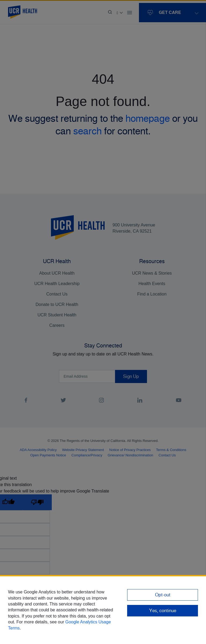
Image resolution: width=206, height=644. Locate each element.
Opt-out (163, 595)
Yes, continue (163, 611)
